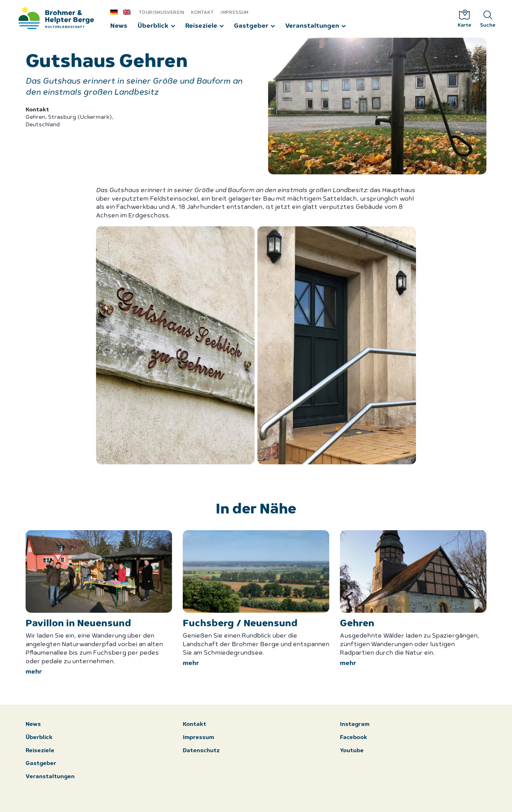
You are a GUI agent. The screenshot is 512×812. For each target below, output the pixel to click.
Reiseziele (201, 26)
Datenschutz (201, 751)
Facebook (354, 738)
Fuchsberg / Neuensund (240, 624)
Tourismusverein (162, 13)
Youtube (352, 751)
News (119, 26)
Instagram (355, 725)
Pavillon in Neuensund (78, 624)
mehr (34, 672)
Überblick (153, 26)
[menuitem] (117, 12)
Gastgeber (251, 26)
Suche (488, 19)
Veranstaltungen (312, 26)
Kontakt (202, 13)
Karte (465, 19)
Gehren (357, 624)
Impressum (234, 13)
